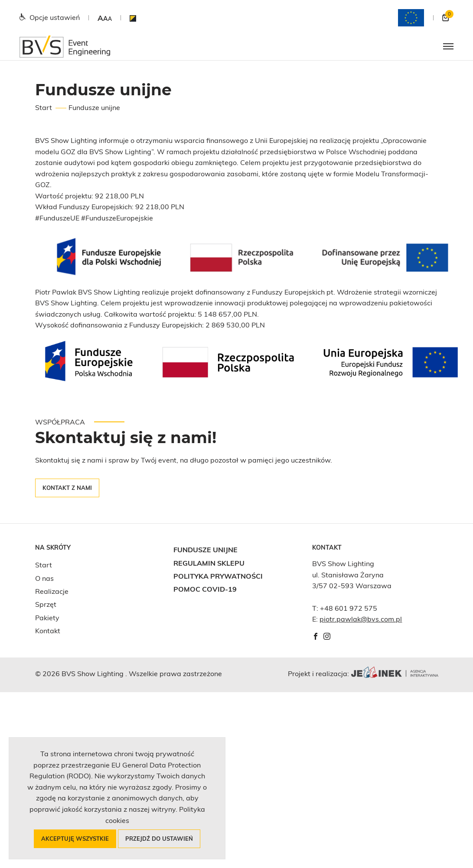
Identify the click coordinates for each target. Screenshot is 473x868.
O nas (44, 578)
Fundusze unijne (206, 550)
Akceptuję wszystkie (75, 839)
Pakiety (47, 618)
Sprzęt (46, 604)
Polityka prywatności (218, 576)
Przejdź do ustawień (159, 839)
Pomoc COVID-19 (205, 589)
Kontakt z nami (67, 488)
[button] (105, 18)
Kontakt (48, 631)
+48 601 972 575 (349, 608)
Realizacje (52, 591)
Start (44, 107)
